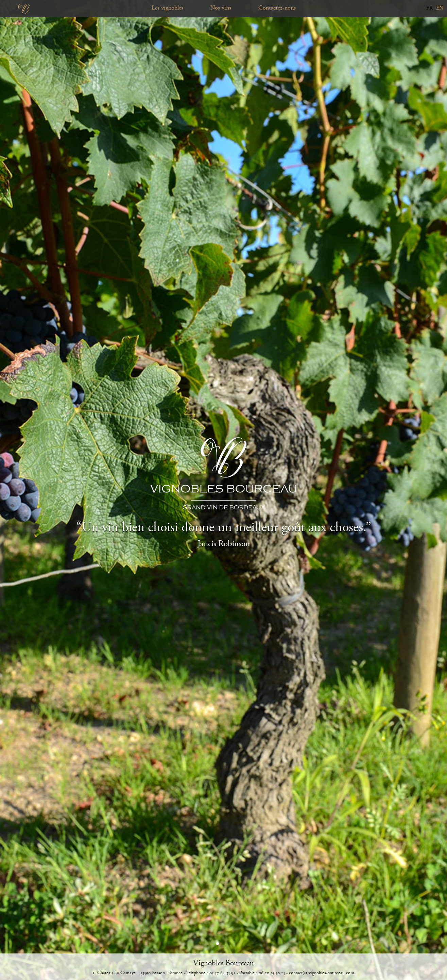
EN (440, 8)
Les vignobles (167, 8)
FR (429, 8)
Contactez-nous (277, 8)
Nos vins (221, 8)
